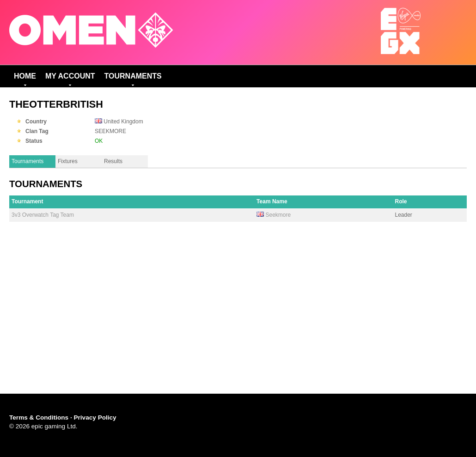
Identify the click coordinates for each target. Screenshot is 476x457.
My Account (70, 76)
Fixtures (68, 161)
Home (25, 76)
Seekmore (278, 215)
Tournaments (133, 76)
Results (113, 161)
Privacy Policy (95, 417)
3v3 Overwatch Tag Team (43, 215)
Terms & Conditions (39, 417)
